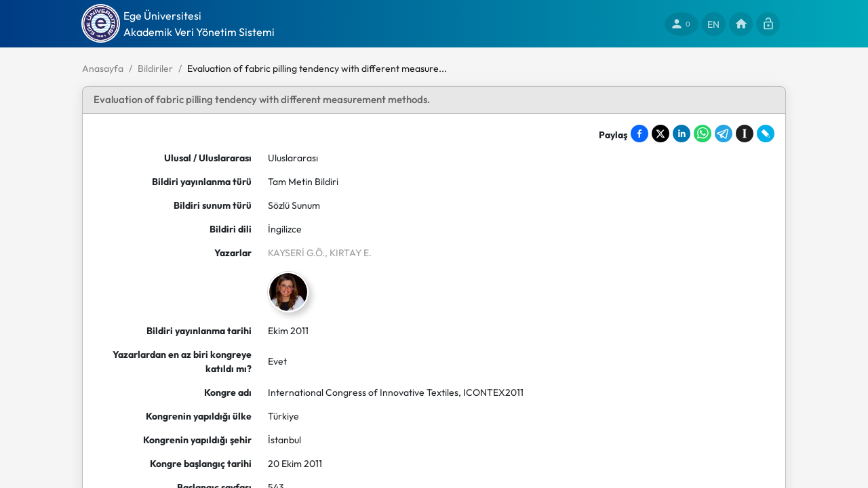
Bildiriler (155, 68)
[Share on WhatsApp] (703, 134)
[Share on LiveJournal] (766, 134)
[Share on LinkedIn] (682, 134)
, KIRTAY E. (348, 253)
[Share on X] (660, 134)
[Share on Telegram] (724, 134)
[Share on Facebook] (639, 134)
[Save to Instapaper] (745, 134)
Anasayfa (103, 68)
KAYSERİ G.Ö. (296, 253)
